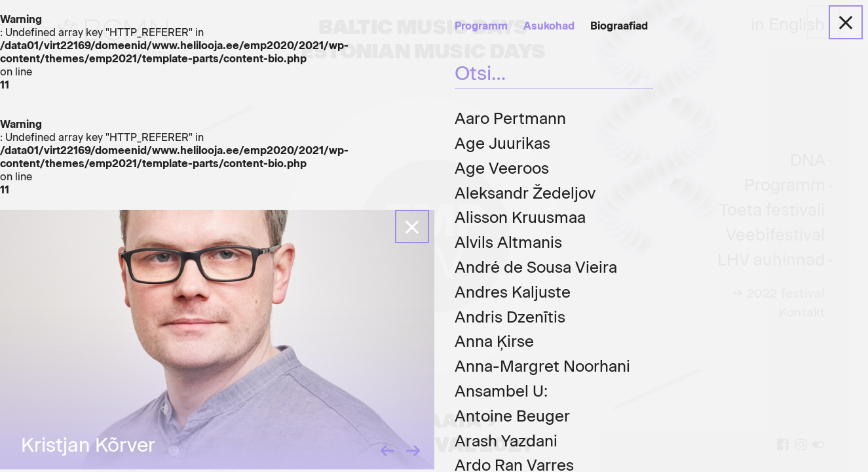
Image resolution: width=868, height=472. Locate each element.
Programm (481, 26)
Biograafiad (619, 26)
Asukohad (549, 26)
